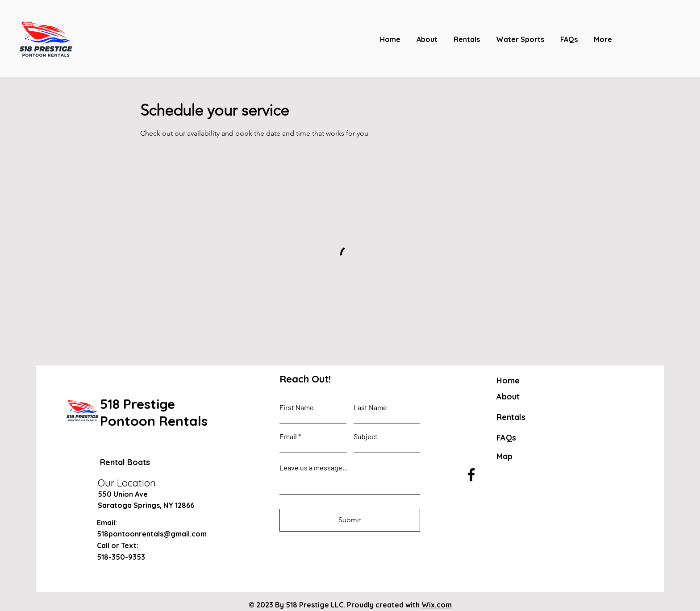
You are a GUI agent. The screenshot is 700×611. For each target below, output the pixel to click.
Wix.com (437, 605)
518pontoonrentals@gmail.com (152, 534)
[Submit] (350, 520)
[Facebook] (471, 475)
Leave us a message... (314, 468)
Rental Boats (125, 462)
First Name (297, 407)
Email (288, 436)
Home (508, 380)
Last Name (370, 407)
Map (504, 456)
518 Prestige (137, 404)
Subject (366, 436)
